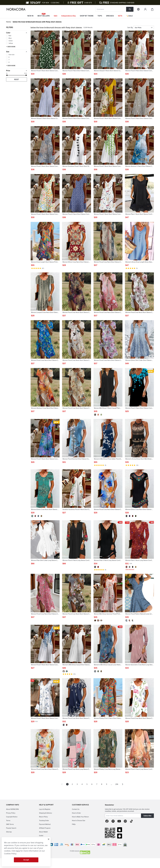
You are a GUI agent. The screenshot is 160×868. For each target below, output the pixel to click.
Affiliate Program (45, 828)
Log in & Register (45, 809)
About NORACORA (12, 809)
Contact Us (76, 809)
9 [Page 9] (107, 784)
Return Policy (43, 817)
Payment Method (45, 824)
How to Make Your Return (80, 817)
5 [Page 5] (87, 784)
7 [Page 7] (97, 784)
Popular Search (11, 828)
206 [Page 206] (117, 784)
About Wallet (43, 832)
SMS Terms (10, 824)
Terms (8, 820)
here (18, 851)
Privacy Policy (11, 813)
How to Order (76, 813)
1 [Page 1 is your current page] (67, 784)
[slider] (7, 75)
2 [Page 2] (72, 784)
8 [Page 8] (102, 784)
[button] (17, 33)
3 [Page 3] (77, 784)
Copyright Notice (12, 817)
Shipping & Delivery (46, 813)
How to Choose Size (79, 820)
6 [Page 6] (92, 784)
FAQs (74, 824)
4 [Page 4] (82, 784)
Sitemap (9, 832)
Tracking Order (44, 820)
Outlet (41, 836)
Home (8, 22)
